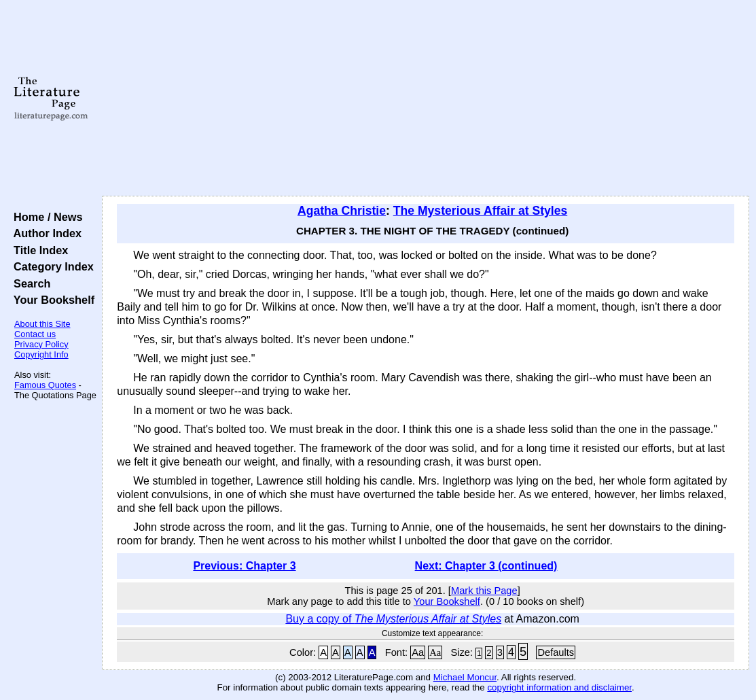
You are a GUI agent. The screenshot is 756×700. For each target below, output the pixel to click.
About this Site (42, 324)
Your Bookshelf (51, 300)
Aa (418, 652)
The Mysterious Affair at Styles (480, 211)
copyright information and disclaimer (559, 687)
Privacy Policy (41, 344)
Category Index (51, 266)
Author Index (44, 233)
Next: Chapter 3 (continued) (486, 566)
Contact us (35, 334)
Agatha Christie (342, 211)
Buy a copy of (393, 619)
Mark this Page (484, 591)
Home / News (45, 217)
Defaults (556, 652)
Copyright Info (41, 354)
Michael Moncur (465, 677)
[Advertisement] (426, 99)
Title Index (38, 250)
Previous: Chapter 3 (244, 566)
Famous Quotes (45, 385)
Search (29, 283)
